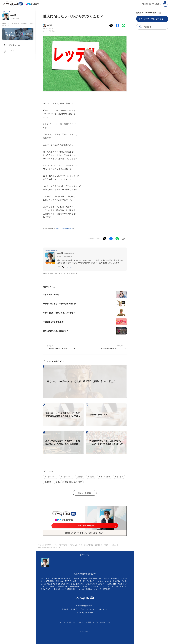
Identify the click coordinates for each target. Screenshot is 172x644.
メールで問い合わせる (154, 19)
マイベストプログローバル (101, 622)
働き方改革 (119, 477)
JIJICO (89, 622)
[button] (69, 267)
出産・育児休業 (105, 477)
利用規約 (74, 609)
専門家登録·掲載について (85, 606)
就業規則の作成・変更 (73, 482)
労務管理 (48, 482)
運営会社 (65, 609)
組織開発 (80, 477)
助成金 (58, 482)
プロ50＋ (82, 622)
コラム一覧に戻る (85, 493)
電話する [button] (148, 27)
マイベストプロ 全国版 (85, 613)
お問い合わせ (103, 609)
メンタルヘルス (51, 477)
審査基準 (106, 589)
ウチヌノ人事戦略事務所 (64, 229)
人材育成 (52, 31)
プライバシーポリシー (88, 609)
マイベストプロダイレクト (68, 622)
